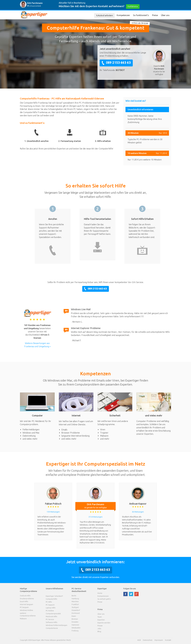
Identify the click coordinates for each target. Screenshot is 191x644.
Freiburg (75, 631)
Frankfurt (75, 604)
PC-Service (50, 619)
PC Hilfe (49, 602)
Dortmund (76, 613)
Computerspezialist (53, 614)
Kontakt (168, 640)
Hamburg (75, 599)
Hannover (75, 625)
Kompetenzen (123, 15)
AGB (139, 640)
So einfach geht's (104, 599)
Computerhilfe (51, 599)
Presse (100, 626)
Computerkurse (52, 628)
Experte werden (104, 623)
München (75, 601)
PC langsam (24, 607)
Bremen (75, 619)
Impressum (159, 640)
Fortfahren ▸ (133, 6)
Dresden (75, 622)
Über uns (165, 15)
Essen (74, 616)
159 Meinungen (53, 512)
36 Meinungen (138, 512)
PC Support (50, 605)
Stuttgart (75, 607)
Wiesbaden (76, 628)
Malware (23, 619)
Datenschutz (148, 640)
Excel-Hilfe (24, 601)
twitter (131, 594)
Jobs (99, 628)
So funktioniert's (141, 15)
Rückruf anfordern (104, 16)
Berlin (74, 596)
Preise (155, 15)
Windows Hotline (26, 610)
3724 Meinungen (95, 517)
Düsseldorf (76, 610)
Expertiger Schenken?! (54, 596)
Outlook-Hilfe (25, 596)
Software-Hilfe (52, 622)
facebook (125, 594)
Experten (101, 620)
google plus (136, 594)
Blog (99, 631)
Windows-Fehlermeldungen (57, 625)
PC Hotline (50, 611)
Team (100, 617)
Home (100, 593)
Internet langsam (26, 604)
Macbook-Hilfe (51, 616)
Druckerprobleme (27, 599)
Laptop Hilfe (51, 608)
